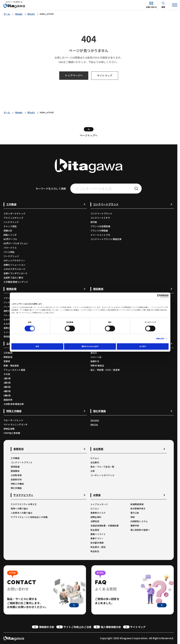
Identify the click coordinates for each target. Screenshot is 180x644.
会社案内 (95, 462)
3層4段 (7, 387)
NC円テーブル (10, 239)
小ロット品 (96, 357)
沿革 (93, 471)
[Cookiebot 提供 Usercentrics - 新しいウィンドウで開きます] (153, 296)
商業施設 (8, 357)
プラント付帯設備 (99, 230)
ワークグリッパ (11, 256)
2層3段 (7, 383)
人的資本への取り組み (22, 513)
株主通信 (95, 530)
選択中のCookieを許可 (90, 346)
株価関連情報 (137, 504)
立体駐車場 (16, 475)
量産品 (94, 353)
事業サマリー (97, 538)
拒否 (37, 346)
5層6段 (7, 395)
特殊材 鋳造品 (97, 365)
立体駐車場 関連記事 (14, 404)
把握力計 (8, 230)
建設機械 (15, 471)
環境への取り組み (19, 508)
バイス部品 (9, 252)
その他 (7, 374)
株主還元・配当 (98, 547)
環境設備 (15, 467)
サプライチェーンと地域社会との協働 (29, 517)
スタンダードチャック (14, 213)
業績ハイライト (98, 534)
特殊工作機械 (17, 484)
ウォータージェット (13, 420)
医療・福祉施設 (11, 365)
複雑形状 (95, 361)
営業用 (7, 361)
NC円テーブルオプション (16, 243)
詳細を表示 (160, 339)
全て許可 (143, 346)
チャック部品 (10, 226)
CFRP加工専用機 (12, 433)
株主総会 (95, 551)
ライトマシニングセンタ (16, 424)
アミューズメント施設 (14, 370)
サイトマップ (105, 75)
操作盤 (94, 222)
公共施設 (8, 353)
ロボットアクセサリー (14, 260)
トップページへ (74, 75)
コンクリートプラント (101, 213)
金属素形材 (16, 479)
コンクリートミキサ (100, 218)
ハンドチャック (11, 222)
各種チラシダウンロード (16, 273)
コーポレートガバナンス (102, 475)
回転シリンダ (10, 235)
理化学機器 (16, 488)
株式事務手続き (138, 508)
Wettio (94, 424)
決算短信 (95, 521)
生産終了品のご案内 (13, 277)
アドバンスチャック (13, 218)
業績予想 (135, 526)
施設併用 (8, 400)
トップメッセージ (99, 504)
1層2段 (7, 378)
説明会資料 (96, 517)
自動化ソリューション (14, 265)
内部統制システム (139, 521)
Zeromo (95, 420)
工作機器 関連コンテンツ (16, 282)
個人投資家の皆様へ (140, 530)
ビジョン (95, 458)
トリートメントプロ (100, 235)
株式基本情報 (97, 543)
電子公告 (135, 513)
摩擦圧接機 (9, 429)
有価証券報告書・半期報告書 (105, 526)
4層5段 (7, 391)
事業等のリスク (98, 513)
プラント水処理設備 (100, 226)
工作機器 (15, 458)
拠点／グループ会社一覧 (102, 467)
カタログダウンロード (14, 269)
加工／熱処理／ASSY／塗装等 (105, 370)
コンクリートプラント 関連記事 (106, 239)
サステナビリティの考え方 (24, 504)
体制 (133, 517)
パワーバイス (10, 248)
